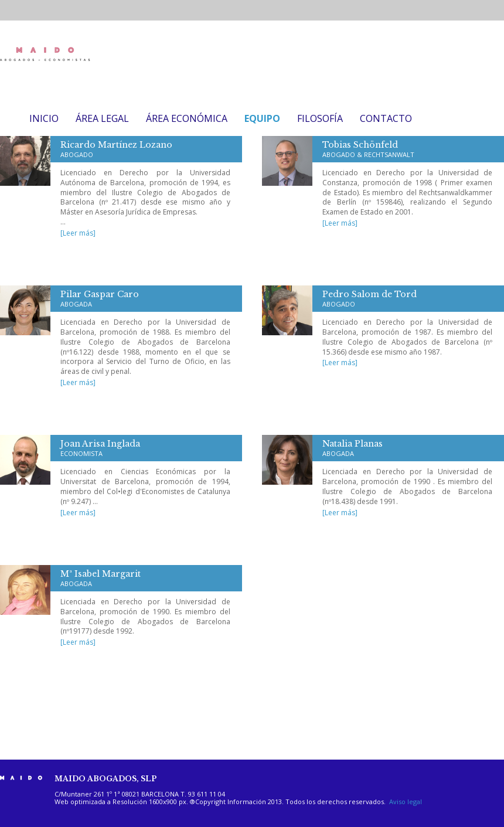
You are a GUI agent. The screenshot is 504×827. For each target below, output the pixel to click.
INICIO (44, 118)
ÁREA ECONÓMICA (187, 118)
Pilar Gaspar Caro (100, 299)
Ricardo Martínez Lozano (116, 149)
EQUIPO (262, 118)
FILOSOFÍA (320, 118)
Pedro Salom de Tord (370, 299)
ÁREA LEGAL (102, 118)
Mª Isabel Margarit (101, 578)
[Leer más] (78, 233)
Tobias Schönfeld (368, 149)
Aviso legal (406, 802)
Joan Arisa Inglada (100, 448)
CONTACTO (386, 118)
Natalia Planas (353, 448)
